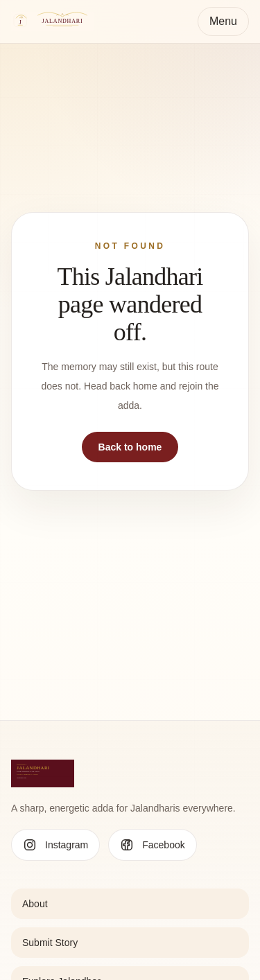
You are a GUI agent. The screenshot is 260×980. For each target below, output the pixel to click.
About (35, 904)
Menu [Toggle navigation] (223, 21)
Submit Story (50, 943)
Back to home (130, 447)
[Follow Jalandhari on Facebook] (152, 845)
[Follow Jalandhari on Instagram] (55, 845)
